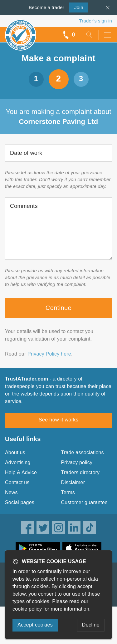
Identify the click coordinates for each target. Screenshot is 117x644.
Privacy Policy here (49, 354)
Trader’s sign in (96, 21)
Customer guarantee (84, 502)
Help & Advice (21, 472)
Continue (58, 308)
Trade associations (83, 452)
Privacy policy (77, 462)
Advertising (18, 462)
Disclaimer (73, 482)
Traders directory (80, 472)
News (11, 492)
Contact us (17, 482)
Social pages (20, 502)
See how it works (58, 420)
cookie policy (27, 609)
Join (76, 7)
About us (15, 452)
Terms (68, 492)
